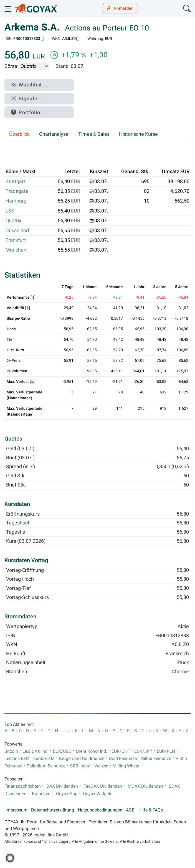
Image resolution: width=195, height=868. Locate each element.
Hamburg (16, 201)
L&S (10, 211)
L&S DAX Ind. (36, 751)
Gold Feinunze (123, 759)
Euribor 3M (44, 759)
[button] (10, 858)
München (16, 250)
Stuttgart (15, 181)
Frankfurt (16, 240)
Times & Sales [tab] (94, 134)
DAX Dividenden (62, 786)
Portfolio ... (29, 112)
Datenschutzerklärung (53, 810)
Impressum (17, 810)
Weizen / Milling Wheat (117, 766)
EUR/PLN (166, 751)
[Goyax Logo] (36, 9)
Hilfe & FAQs (151, 810)
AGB (130, 810)
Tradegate (17, 191)
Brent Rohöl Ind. (92, 751)
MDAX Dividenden (145, 786)
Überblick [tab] (19, 134)
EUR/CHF (121, 751)
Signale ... (27, 98)
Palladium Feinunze (46, 766)
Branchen (41, 794)
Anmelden (120, 8)
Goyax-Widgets (98, 794)
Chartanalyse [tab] (54, 134)
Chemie (180, 672)
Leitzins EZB (17, 759)
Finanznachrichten (23, 786)
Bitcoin (11, 751)
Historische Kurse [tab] (138, 134)
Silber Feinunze (156, 759)
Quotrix (13, 221)
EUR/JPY (143, 751)
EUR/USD (62, 751)
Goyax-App (67, 794)
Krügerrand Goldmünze (82, 759)
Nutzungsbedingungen (100, 810)
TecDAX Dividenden (103, 786)
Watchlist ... (30, 85)
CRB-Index (80, 766)
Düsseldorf (17, 231)
